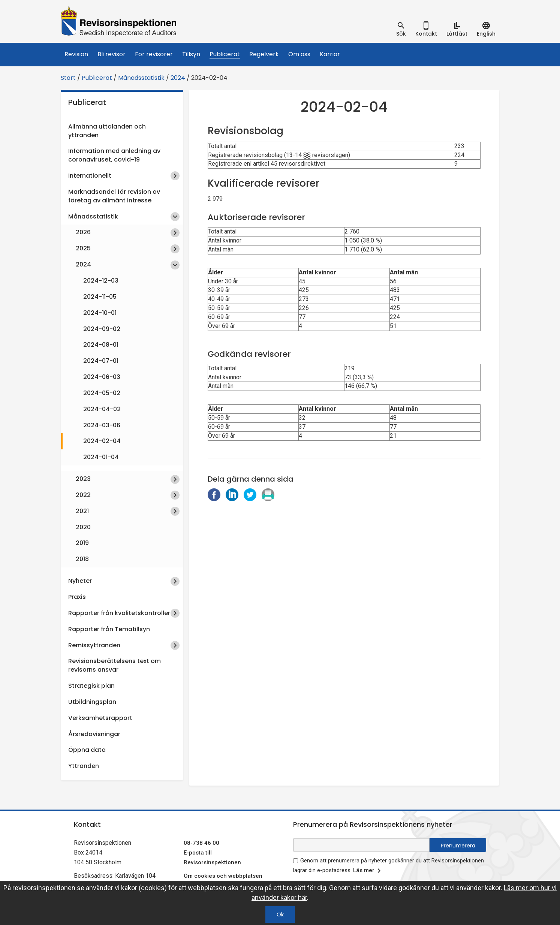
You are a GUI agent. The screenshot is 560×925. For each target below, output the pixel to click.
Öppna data (87, 750)
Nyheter (80, 581)
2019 (82, 543)
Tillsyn (191, 54)
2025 (83, 248)
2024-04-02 (102, 409)
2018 (82, 559)
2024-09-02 (102, 329)
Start (68, 78)
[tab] (401, 29)
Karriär (330, 54)
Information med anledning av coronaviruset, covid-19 (114, 155)
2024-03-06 (102, 425)
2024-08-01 (101, 345)
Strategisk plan (91, 686)
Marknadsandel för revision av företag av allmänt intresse (114, 196)
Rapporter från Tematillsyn (109, 629)
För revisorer (154, 54)
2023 (83, 479)
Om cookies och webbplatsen (223, 876)
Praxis (77, 597)
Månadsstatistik (141, 78)
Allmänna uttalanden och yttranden (107, 131)
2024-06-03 (102, 377)
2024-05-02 (102, 393)
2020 (83, 527)
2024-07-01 (101, 361)
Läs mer (368, 871)
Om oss (299, 54)
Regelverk (264, 54)
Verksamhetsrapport (100, 718)
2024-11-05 (100, 297)
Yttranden (84, 766)
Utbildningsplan (92, 702)
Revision (76, 54)
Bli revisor (112, 54)
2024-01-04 (101, 457)
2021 (82, 511)
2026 (83, 232)
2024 (178, 78)
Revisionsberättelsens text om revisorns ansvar (115, 665)
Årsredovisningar (94, 734)
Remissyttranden (94, 645)
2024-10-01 (100, 313)
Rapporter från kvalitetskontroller (119, 613)
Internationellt (90, 176)
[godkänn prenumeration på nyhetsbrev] (296, 861)
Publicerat (225, 54)
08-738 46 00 (201, 843)
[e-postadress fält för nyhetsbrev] (361, 845)
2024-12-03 (101, 281)
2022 (83, 495)
